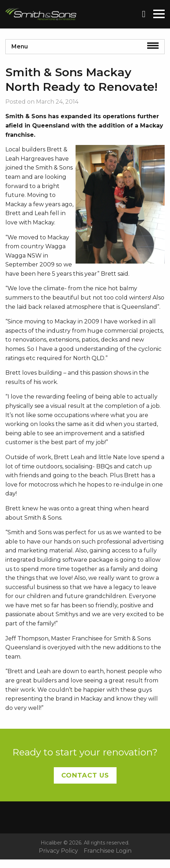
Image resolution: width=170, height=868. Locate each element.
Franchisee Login (108, 851)
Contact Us (85, 775)
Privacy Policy (58, 851)
